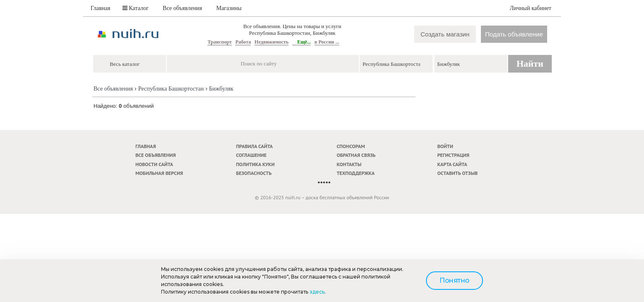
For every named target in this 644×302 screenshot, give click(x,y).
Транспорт (220, 42)
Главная (100, 8)
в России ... (327, 42)
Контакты (349, 164)
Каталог (136, 8)
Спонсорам (351, 146)
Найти (530, 64)
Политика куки (255, 164)
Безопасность (254, 173)
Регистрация (453, 155)
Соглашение (251, 155)
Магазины (229, 8)
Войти (445, 146)
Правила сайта (254, 146)
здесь (317, 292)
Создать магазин (445, 34)
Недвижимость (271, 42)
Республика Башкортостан (171, 89)
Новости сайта (154, 164)
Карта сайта (452, 164)
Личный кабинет (531, 8)
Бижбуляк (221, 89)
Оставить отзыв (457, 173)
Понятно (454, 280)
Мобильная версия (159, 173)
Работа (243, 42)
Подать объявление (514, 34)
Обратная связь (356, 155)
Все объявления (182, 8)
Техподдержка (356, 173)
